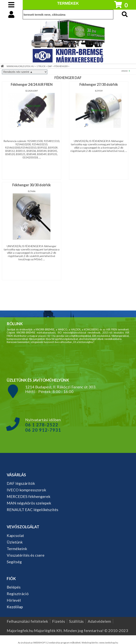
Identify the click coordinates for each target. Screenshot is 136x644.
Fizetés (59, 621)
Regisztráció (18, 594)
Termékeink (17, 549)
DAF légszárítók (21, 483)
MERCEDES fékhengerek (29, 496)
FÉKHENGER (61, 66)
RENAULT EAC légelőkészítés (33, 510)
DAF (50, 66)
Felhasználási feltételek (27, 621)
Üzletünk (15, 542)
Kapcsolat (15, 535)
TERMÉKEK (68, 3)
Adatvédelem (99, 621)
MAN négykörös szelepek (29, 503)
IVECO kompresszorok (26, 490)
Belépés (14, 587)
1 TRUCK (41, 66)
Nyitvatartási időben (43, 425)
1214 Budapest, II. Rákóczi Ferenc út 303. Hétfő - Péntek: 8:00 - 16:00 (61, 389)
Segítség (14, 562)
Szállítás (76, 621)
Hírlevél (14, 600)
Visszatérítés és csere (26, 555)
